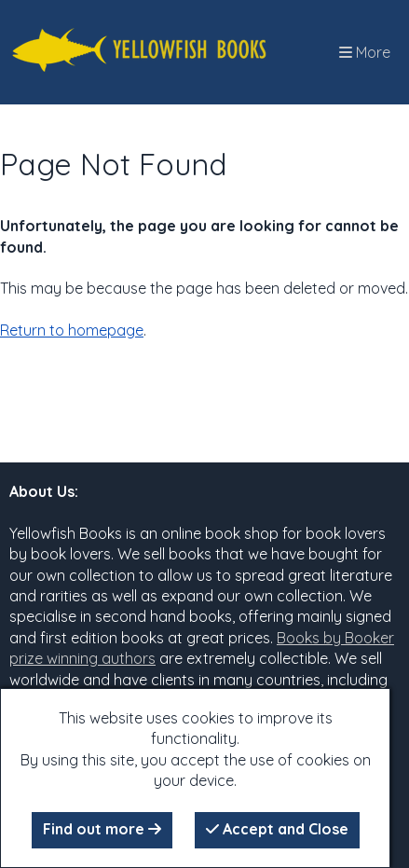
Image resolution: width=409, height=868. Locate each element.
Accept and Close (277, 829)
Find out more (102, 829)
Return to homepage (72, 330)
